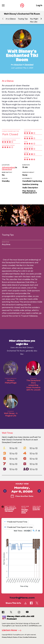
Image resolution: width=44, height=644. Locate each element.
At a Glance (11, 19)
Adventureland (8, 167)
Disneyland (29, 65)
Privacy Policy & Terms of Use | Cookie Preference (19, 637)
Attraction (18, 65)
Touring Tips (23, 19)
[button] (41, 19)
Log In (39, 5)
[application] (22, 560)
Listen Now (12, 630)
